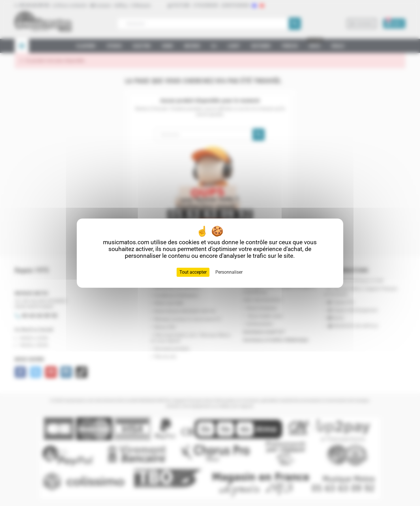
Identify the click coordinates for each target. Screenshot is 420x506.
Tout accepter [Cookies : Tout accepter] (193, 272)
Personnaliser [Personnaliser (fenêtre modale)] (229, 272)
